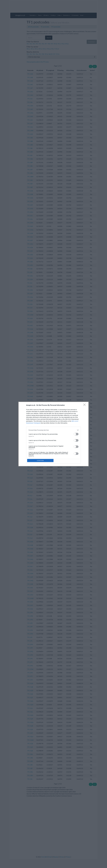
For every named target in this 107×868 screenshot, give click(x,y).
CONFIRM (40, 461)
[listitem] (53, 430)
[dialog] (53, 434)
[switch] (76, 434)
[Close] (85, 405)
